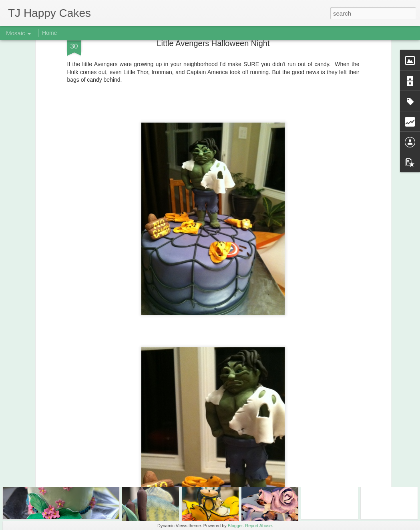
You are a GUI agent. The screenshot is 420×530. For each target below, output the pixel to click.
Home (49, 33)
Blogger (235, 526)
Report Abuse (258, 526)
